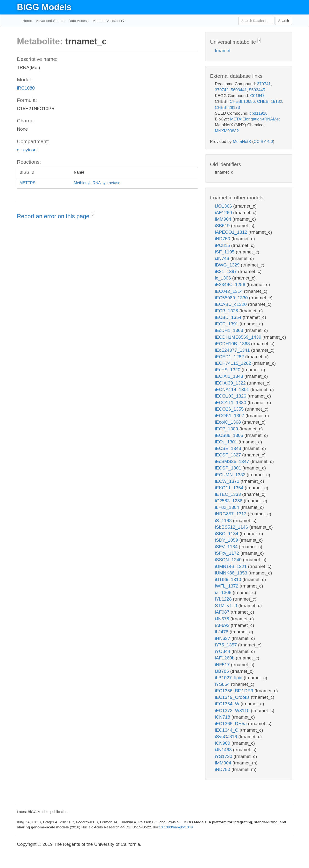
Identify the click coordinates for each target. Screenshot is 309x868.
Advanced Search (50, 21)
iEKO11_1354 (230, 488)
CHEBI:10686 (242, 101)
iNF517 (223, 665)
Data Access (78, 21)
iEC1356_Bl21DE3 (235, 691)
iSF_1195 (225, 252)
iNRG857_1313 (231, 514)
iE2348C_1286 (231, 284)
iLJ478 (222, 632)
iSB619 (223, 226)
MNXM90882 (227, 131)
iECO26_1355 (230, 409)
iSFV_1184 (227, 547)
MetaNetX (242, 142)
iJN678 (223, 619)
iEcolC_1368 (228, 422)
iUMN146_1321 (231, 566)
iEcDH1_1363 (230, 330)
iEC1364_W (228, 704)
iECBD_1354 (229, 317)
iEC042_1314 (229, 291)
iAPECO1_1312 (232, 232)
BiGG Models (44, 7)
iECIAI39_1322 (231, 383)
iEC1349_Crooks (233, 697)
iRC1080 (26, 88)
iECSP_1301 (229, 468)
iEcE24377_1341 (233, 350)
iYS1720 (224, 756)
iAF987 (223, 612)
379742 (222, 90)
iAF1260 (224, 213)
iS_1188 (224, 521)
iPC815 (223, 245)
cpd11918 (259, 113)
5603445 (257, 90)
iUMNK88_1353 (232, 573)
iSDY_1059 (227, 540)
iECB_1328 (227, 311)
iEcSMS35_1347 (233, 461)
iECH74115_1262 (234, 363)
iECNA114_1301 (233, 389)
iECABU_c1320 (231, 304)
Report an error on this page (54, 216)
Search (284, 21)
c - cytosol (27, 150)
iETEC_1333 (228, 494)
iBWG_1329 (228, 265)
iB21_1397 (226, 271)
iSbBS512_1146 (232, 527)
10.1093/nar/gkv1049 (176, 827)
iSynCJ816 (227, 737)
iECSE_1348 (229, 448)
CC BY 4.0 (263, 142)
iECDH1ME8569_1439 (239, 337)
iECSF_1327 (228, 455)
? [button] (93, 215)
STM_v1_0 (227, 605)
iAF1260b (225, 658)
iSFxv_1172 (228, 553)
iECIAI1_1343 (230, 376)
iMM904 (224, 219)
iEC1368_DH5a (231, 724)
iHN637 (223, 638)
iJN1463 (224, 750)
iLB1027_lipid (229, 678)
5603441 (239, 90)
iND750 (223, 239)
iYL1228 (224, 599)
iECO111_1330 (231, 402)
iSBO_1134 (227, 534)
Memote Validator (107, 21)
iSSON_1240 (229, 560)
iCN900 (223, 743)
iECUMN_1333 (231, 475)
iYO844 (223, 651)
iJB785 (222, 671)
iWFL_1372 (227, 586)
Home (27, 21)
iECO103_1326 (231, 396)
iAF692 (223, 625)
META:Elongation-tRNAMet (255, 119)
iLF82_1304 (228, 507)
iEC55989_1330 (232, 298)
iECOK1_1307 (230, 416)
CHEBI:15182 (270, 101)
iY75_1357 (226, 645)
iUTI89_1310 (229, 579)
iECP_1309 (227, 429)
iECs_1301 (227, 442)
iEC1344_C (227, 730)
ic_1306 (224, 278)
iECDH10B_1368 (233, 344)
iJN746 (223, 258)
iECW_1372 (228, 481)
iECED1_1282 (230, 357)
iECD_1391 (227, 324)
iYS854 (223, 684)
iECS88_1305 (230, 435)
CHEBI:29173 (227, 108)
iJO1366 (224, 206)
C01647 (257, 96)
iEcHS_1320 (228, 370)
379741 (264, 84)
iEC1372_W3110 (233, 710)
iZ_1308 (224, 592)
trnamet (223, 51)
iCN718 (223, 717)
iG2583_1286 (229, 501)
